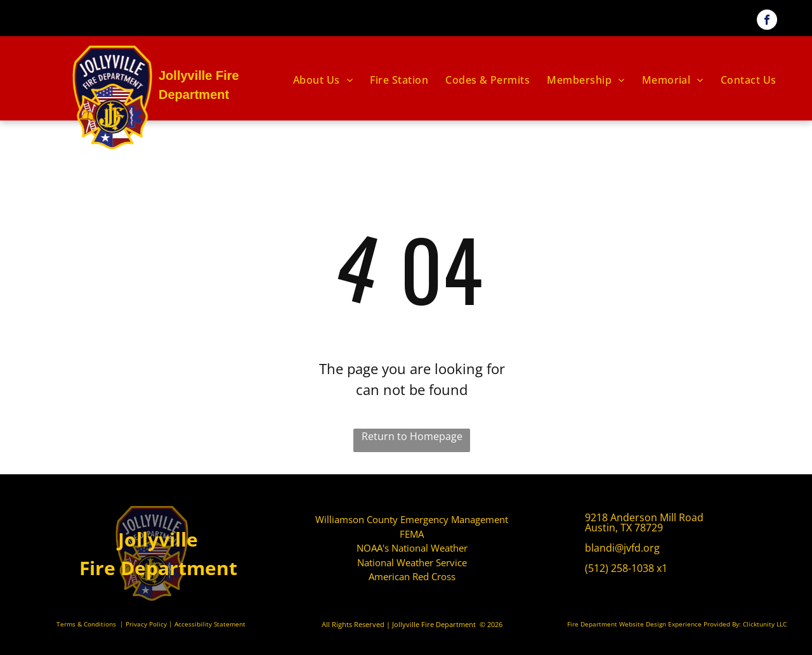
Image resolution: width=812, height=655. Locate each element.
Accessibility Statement (210, 624)
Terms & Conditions (86, 624)
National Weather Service (412, 562)
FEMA (412, 534)
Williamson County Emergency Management (412, 519)
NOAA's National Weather (412, 548)
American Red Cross (412, 576)
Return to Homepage (412, 436)
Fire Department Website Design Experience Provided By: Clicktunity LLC (677, 624)
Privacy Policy (146, 624)
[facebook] (767, 21)
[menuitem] (324, 80)
